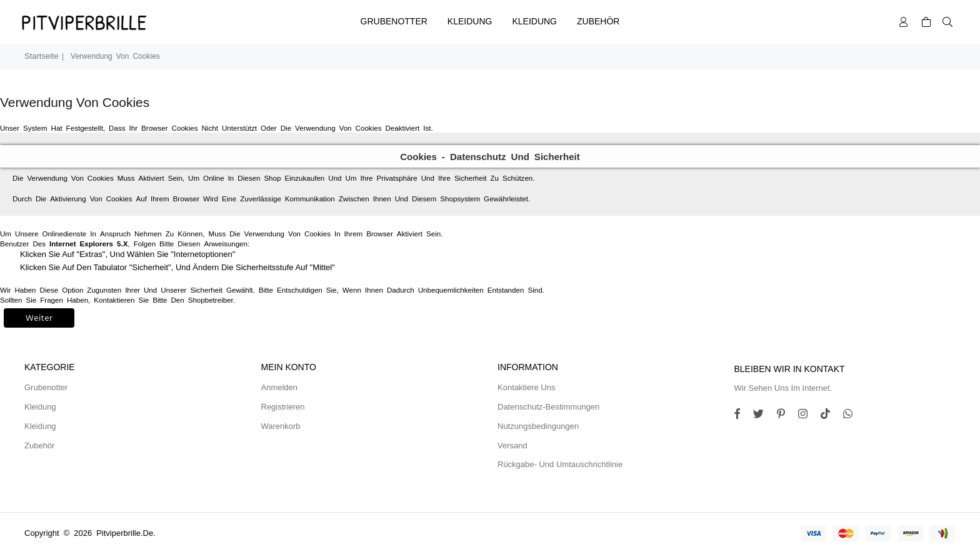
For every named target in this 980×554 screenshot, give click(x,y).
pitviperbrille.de (125, 533)
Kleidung (470, 21)
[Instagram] (786, 415)
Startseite (42, 56)
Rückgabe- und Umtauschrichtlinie (560, 464)
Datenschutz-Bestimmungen (548, 407)
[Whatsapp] (852, 415)
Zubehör (598, 21)
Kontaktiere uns (527, 387)
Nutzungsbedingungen (538, 426)
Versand (512, 446)
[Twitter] (763, 415)
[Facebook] (742, 415)
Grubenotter (394, 21)
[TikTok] (830, 415)
